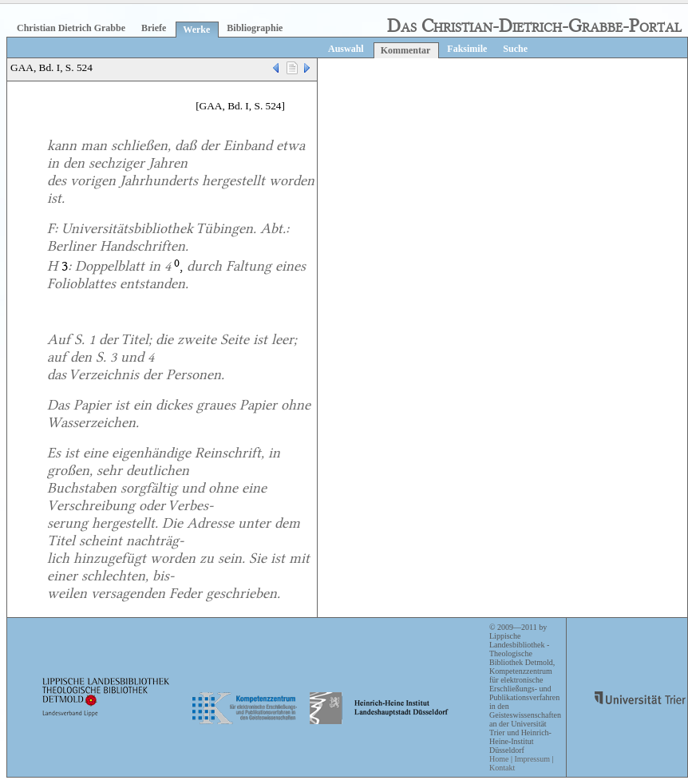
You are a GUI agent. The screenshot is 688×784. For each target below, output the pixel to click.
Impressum (532, 759)
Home (499, 759)
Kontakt (502, 768)
